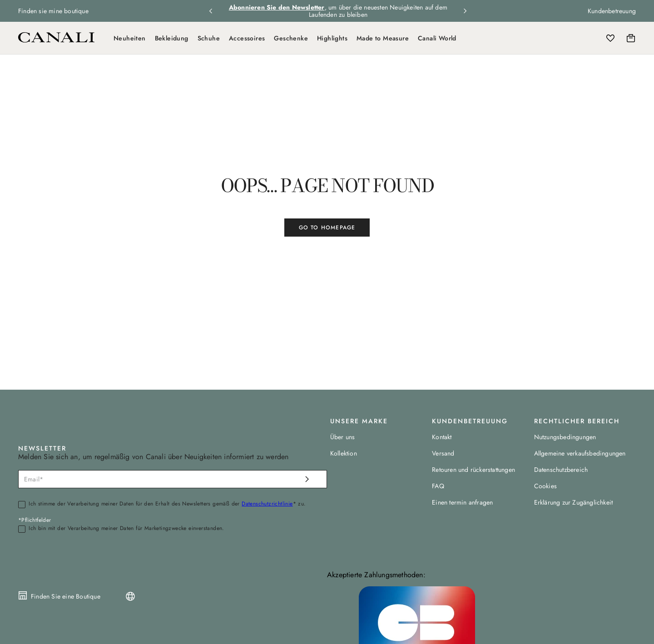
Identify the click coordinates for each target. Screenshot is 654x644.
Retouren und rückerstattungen (473, 470)
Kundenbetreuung (612, 11)
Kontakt (442, 437)
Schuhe (209, 38)
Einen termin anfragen (462, 502)
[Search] (571, 38)
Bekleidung (172, 38)
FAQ (438, 486)
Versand (443, 453)
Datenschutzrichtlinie (267, 504)
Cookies (545, 486)
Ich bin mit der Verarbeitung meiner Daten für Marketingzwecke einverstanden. (126, 529)
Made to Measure (383, 38)
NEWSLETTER (42, 448)
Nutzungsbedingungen (565, 437)
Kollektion (344, 453)
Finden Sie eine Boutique (66, 596)
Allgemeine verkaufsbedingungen (580, 453)
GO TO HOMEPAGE (327, 228)
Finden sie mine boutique (53, 11)
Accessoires (247, 38)
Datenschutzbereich (561, 470)
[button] (571, 38)
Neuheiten (130, 38)
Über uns (343, 437)
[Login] (591, 38)
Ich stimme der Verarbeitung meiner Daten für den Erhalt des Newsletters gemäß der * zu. (167, 504)
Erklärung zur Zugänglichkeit (574, 502)
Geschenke (291, 38)
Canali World (437, 38)
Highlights (332, 38)
